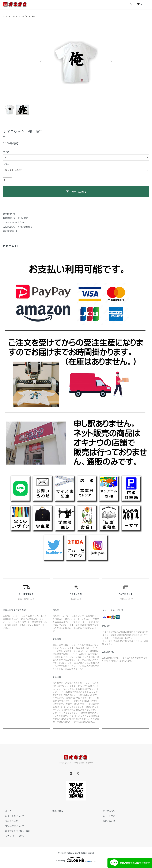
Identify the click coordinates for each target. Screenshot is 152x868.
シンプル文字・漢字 (31, 16)
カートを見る (107, 816)
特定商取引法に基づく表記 (15, 218)
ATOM (60, 811)
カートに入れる (76, 191)
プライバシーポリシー (13, 836)
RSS (54, 811)
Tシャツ (16, 16)
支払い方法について (12, 826)
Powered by (76, 859)
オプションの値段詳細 (13, 222)
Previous (41, 62)
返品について (9, 214)
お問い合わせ (107, 821)
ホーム (6, 16)
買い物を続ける (10, 231)
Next (111, 62)
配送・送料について (12, 816)
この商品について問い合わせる (18, 227)
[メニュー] (148, 4)
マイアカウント (108, 811)
